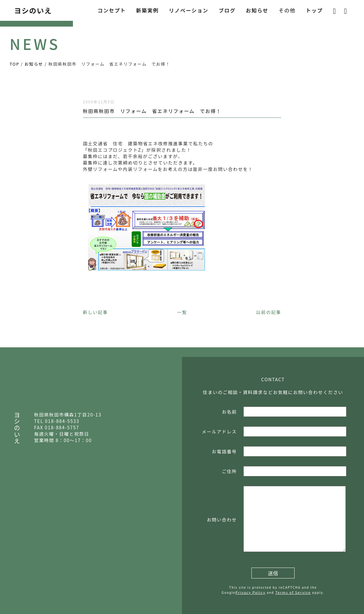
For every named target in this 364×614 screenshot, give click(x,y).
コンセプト (112, 10)
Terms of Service (293, 592)
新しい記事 (95, 312)
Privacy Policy (250, 592)
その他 (287, 10)
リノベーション (189, 10)
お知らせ (257, 10)
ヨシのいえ (33, 10)
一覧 (182, 312)
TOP (14, 64)
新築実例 (147, 10)
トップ (314, 10)
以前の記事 (269, 312)
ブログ (227, 10)
